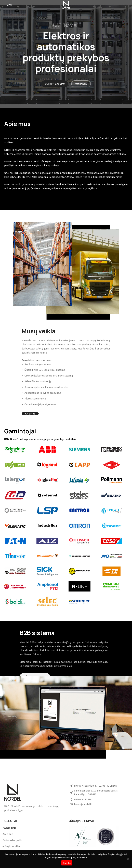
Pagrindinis (9, 828)
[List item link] (99, 799)
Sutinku (67, 863)
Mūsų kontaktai (11, 846)
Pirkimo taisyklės (12, 840)
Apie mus (8, 834)
